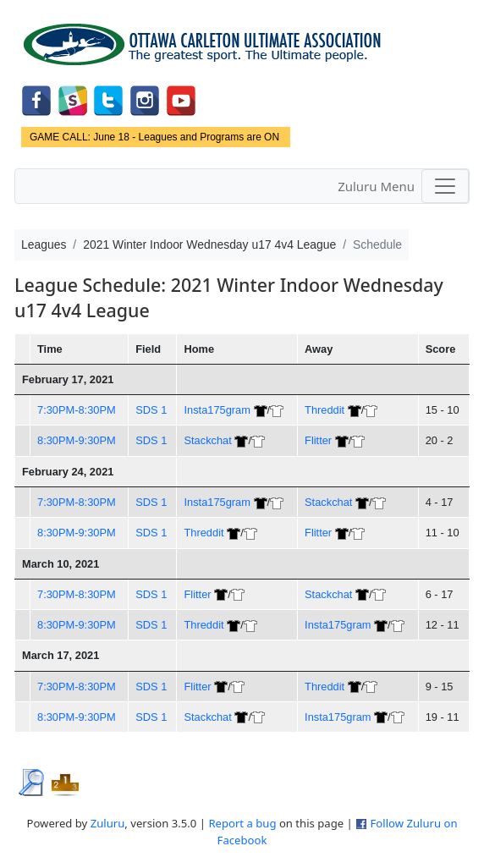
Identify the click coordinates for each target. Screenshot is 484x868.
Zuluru (108, 823)
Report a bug (242, 823)
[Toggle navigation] (445, 186)
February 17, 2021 (68, 379)
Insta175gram (217, 410)
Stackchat (207, 440)
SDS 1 (151, 410)
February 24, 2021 (68, 472)
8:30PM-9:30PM (77, 440)
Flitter (318, 440)
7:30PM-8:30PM (77, 410)
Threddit (324, 410)
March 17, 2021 (60, 655)
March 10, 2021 (60, 564)
